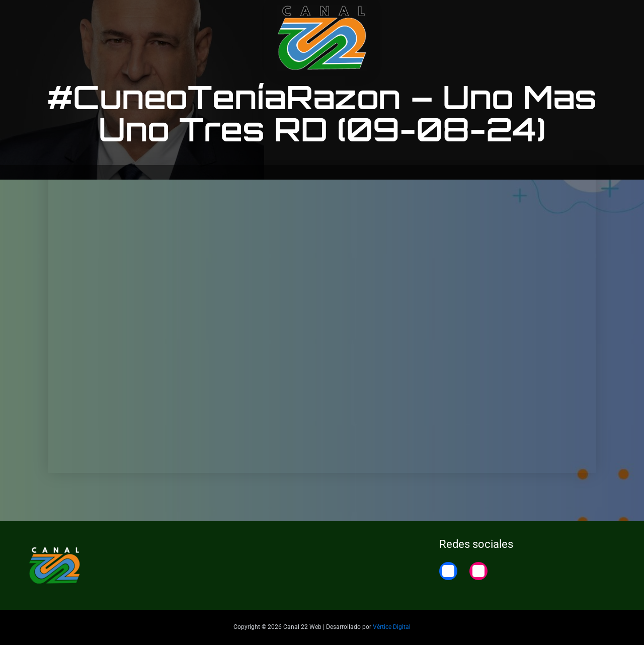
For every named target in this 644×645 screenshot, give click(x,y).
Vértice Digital (392, 627)
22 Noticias (558, 16)
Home (605, 16)
